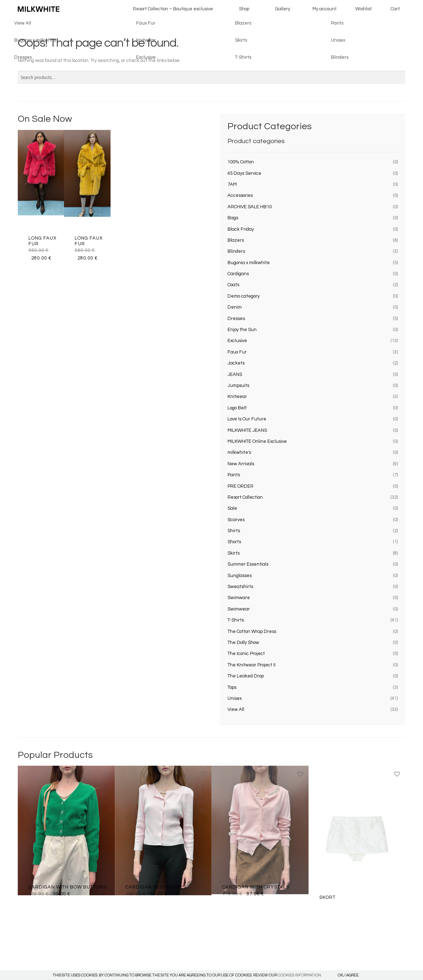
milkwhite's (239, 452)
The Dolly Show (243, 643)
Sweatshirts (240, 587)
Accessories (240, 195)
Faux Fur (237, 352)
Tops (232, 687)
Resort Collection (245, 497)
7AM (232, 184)
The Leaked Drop (246, 676)
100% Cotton (241, 162)
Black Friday (241, 229)
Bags (233, 218)
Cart (395, 9)
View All (236, 709)
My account (325, 9)
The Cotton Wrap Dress (252, 632)
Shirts (234, 531)
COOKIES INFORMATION (299, 975)
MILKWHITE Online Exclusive (257, 441)
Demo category (243, 296)
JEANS (235, 374)
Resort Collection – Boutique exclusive (173, 9)
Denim (235, 307)
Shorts (234, 542)
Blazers (236, 240)
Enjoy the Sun (242, 330)
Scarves (236, 520)
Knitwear (237, 397)
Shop (244, 9)
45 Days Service (244, 173)
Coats (233, 285)
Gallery (283, 9)
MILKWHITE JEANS (247, 430)
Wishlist (364, 9)
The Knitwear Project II (251, 665)
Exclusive (237, 341)
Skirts (234, 553)
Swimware (239, 598)
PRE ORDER (240, 486)
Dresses (236, 319)
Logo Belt (237, 408)
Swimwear (239, 609)
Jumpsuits (238, 386)
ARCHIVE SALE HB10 (250, 207)
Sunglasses (240, 576)
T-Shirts (236, 620)
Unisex (235, 698)
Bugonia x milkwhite (249, 263)
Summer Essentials (248, 564)
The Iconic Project (246, 654)
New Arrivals (241, 464)
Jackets (236, 363)
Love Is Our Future (247, 419)
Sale (232, 508)
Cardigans (238, 274)
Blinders (236, 251)
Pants (234, 475)
